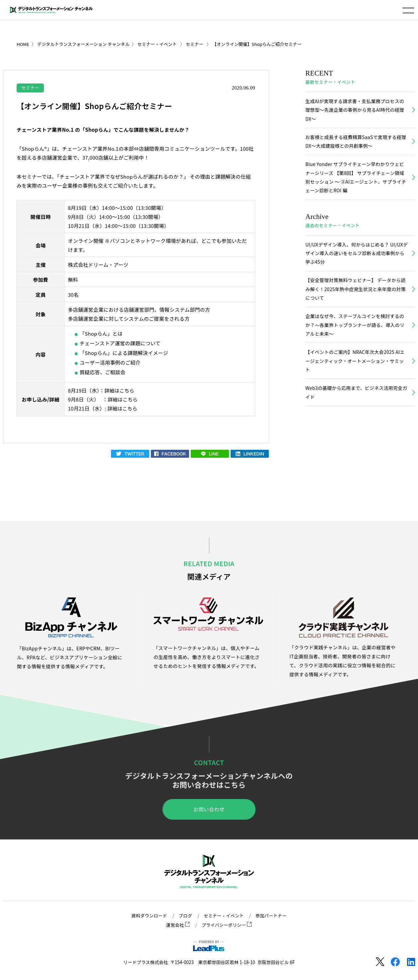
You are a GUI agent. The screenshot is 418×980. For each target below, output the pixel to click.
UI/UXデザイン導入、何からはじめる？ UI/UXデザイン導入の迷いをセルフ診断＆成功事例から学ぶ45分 (356, 256)
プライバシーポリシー (227, 925)
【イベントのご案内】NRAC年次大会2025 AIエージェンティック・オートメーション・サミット (356, 366)
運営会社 (177, 925)
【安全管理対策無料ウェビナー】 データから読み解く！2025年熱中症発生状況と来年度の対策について (354, 293)
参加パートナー (273, 916)
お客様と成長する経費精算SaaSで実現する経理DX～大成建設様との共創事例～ (355, 143)
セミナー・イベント (224, 916)
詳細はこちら (120, 390)
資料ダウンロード (148, 916)
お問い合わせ (209, 809)
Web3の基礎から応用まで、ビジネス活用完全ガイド (355, 399)
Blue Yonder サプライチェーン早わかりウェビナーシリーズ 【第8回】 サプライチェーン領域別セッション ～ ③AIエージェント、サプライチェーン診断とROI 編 (356, 179)
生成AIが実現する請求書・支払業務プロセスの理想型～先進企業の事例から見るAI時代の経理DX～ (356, 110)
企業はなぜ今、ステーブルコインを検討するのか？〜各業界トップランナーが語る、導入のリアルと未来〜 (356, 330)
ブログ (185, 916)
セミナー (31, 87)
